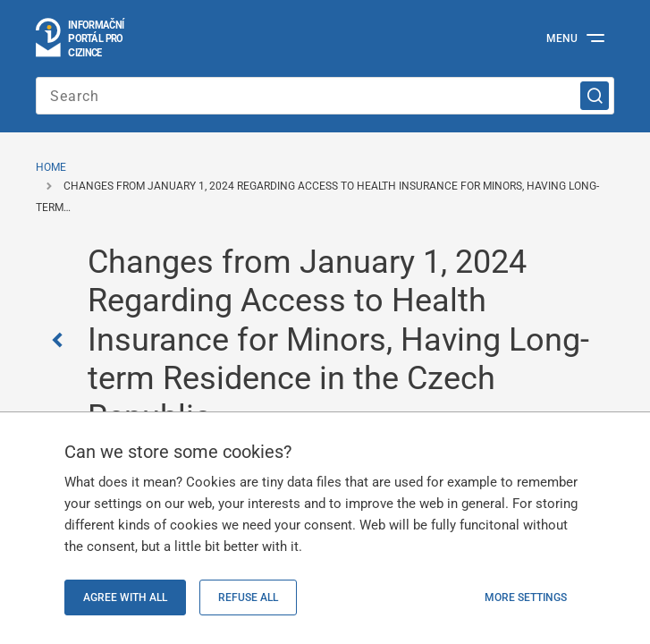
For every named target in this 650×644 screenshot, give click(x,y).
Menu (562, 38)
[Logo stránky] (81, 38)
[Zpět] (62, 340)
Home (51, 167)
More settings (526, 597)
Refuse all (248, 597)
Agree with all (125, 597)
